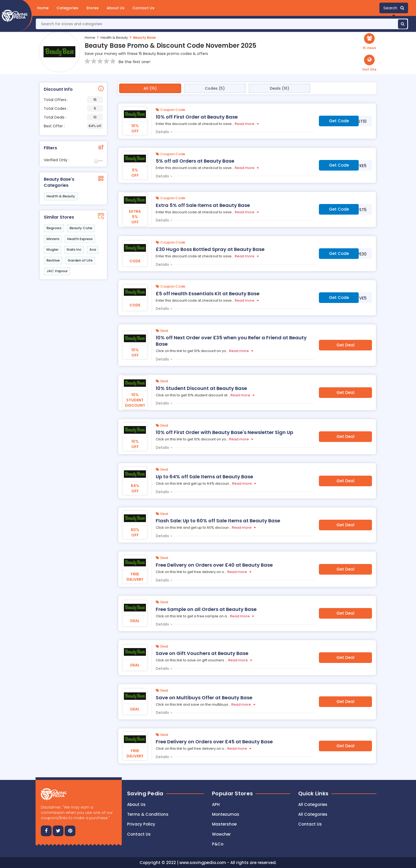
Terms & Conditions (148, 814)
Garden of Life (80, 260)
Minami (53, 239)
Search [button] (394, 8)
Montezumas (226, 814)
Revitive (53, 260)
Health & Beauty (114, 38)
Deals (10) (279, 88)
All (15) (150, 88)
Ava (93, 249)
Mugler (53, 249)
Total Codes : (73, 108)
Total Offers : (73, 100)
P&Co (218, 844)
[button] (369, 63)
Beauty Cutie (81, 228)
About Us (116, 8)
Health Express (80, 239)
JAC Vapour (57, 271)
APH (216, 804)
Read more (245, 124)
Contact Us (143, 8)
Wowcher (221, 834)
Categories (67, 8)
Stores (92, 8)
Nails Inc (74, 249)
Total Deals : (73, 117)
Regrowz (54, 228)
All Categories (313, 804)
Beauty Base (144, 38)
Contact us (139, 834)
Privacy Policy (141, 824)
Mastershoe (224, 824)
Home (43, 8)
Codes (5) (215, 88)
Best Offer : (73, 126)
